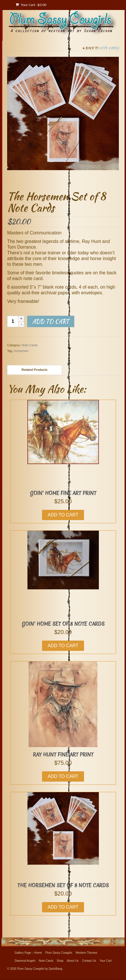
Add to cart (51, 321)
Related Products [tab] (35, 370)
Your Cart (31, 5)
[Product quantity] (13, 321)
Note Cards (109, 48)
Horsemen (21, 351)
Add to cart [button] (63, 515)
